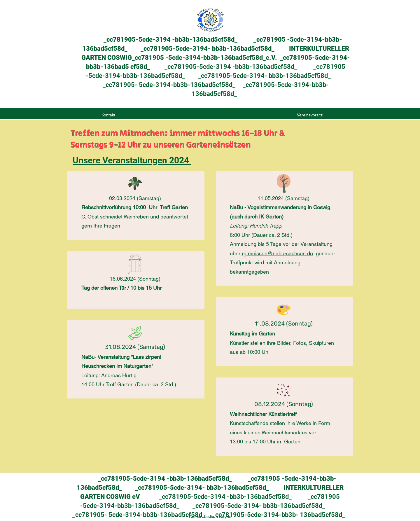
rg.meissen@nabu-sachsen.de (277, 253)
